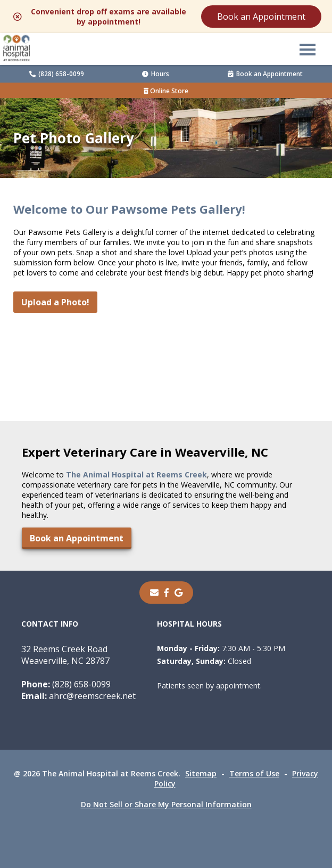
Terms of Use (254, 773)
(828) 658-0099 (57, 74)
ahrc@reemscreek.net (78, 696)
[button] (308, 49)
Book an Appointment (261, 17)
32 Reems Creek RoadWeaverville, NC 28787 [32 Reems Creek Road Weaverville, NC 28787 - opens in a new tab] (65, 655)
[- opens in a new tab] (167, 593)
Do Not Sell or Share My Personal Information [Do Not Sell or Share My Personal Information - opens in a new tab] (166, 804)
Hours (156, 74)
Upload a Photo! (55, 302)
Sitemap (201, 773)
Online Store (166, 91)
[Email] (154, 593)
